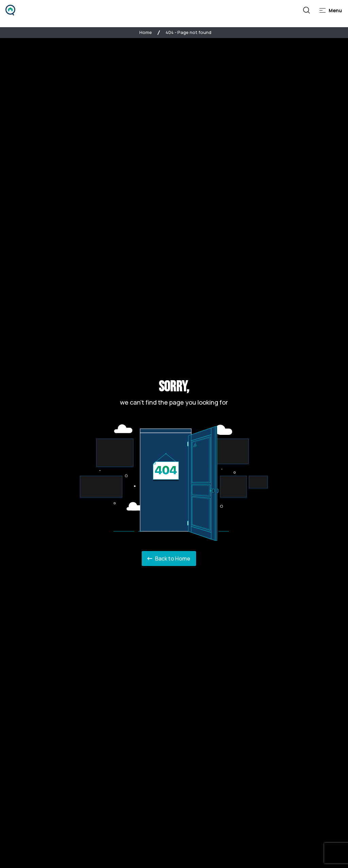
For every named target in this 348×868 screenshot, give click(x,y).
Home (146, 32)
